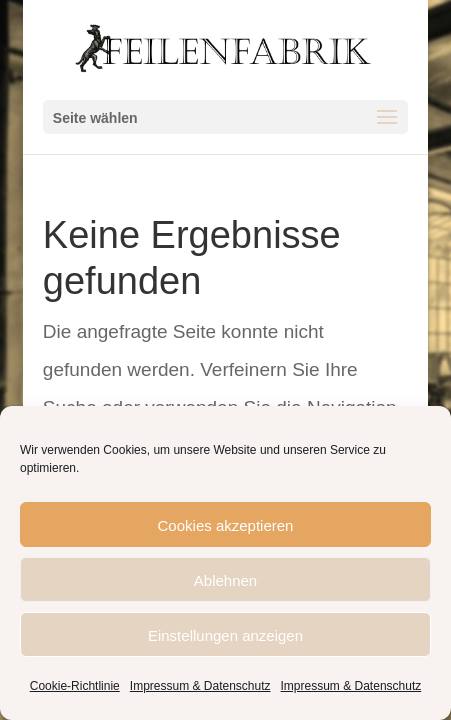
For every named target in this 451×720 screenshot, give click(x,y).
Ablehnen (225, 580)
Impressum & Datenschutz (200, 685)
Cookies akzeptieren (226, 525)
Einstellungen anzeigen (225, 635)
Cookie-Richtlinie (75, 685)
